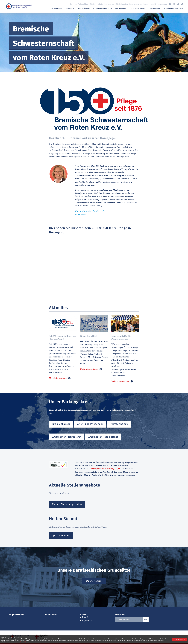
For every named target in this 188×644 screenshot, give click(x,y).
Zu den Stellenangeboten (67, 504)
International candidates (139, 4)
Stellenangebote (96, 4)
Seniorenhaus (155, 8)
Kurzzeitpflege (121, 8)
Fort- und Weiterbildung (79, 4)
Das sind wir (109, 4)
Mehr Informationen (58, 378)
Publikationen (51, 615)
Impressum (87, 620)
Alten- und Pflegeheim (138, 8)
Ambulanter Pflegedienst (102, 8)
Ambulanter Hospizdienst (174, 8)
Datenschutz (162, 4)
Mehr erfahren (94, 581)
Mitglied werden (122, 4)
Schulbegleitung (83, 8)
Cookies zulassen (180, 640)
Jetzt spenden (61, 535)
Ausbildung (70, 8)
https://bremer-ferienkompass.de (105, 469)
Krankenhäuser (56, 8)
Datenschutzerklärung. (22, 642)
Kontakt (153, 4)
